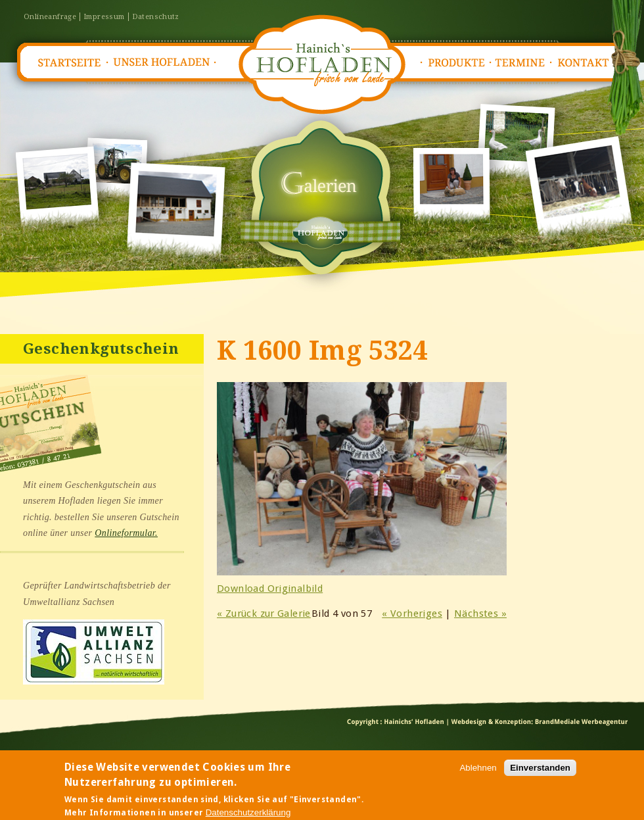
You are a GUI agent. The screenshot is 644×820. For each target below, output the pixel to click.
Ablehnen (478, 772)
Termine (523, 63)
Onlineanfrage (50, 17)
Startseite (68, 63)
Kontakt (587, 63)
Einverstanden (540, 772)
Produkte (456, 63)
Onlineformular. (126, 533)
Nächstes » (480, 614)
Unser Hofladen (162, 63)
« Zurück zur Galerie (264, 614)
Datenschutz (156, 17)
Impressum (104, 17)
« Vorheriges (412, 614)
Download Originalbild (270, 589)
